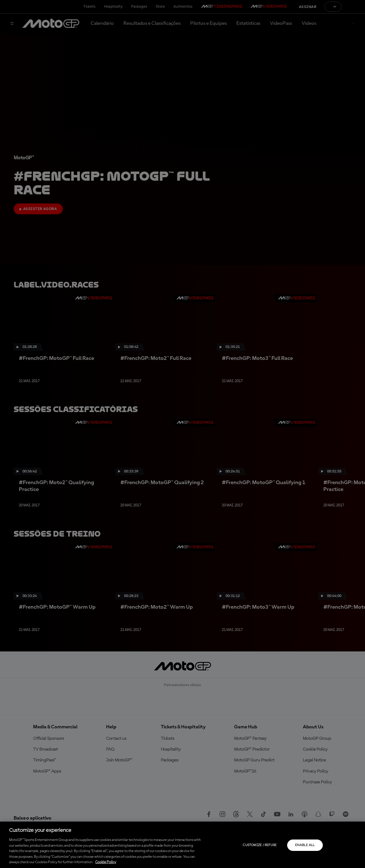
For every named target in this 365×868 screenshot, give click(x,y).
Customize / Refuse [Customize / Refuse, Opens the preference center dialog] (260, 845)
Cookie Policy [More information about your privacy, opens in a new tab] (106, 862)
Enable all (305, 845)
